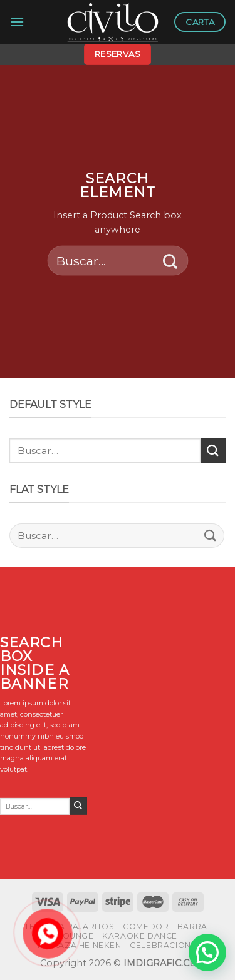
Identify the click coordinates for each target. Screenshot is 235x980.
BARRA (192, 927)
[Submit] (170, 260)
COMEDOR (146, 927)
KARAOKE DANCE (140, 936)
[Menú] (17, 22)
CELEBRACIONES (166, 945)
